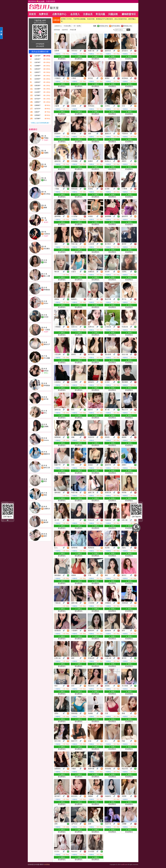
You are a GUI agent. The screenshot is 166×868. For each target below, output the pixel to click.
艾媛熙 (46, 153)
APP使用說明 (40, 44)
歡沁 (45, 180)
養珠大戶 (47, 344)
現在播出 (47, 249)
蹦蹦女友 (47, 454)
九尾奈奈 (47, 234)
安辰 (45, 262)
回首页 (32, 14)
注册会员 (88, 14)
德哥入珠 (47, 468)
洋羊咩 (46, 317)
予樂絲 (46, 138)
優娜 (45, 208)
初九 (45, 413)
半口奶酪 (47, 358)
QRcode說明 (40, 46)
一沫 (45, 220)
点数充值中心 (59, 14)
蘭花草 (46, 522)
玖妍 (45, 166)
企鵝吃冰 (47, 509)
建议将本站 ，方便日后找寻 (42, 1)
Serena (46, 440)
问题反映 (113, 14)
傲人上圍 (47, 276)
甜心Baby (47, 194)
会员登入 (75, 14)
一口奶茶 (47, 330)
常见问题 (100, 14)
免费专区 (44, 14)
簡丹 (45, 481)
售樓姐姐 (47, 290)
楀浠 (45, 495)
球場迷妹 (47, 385)
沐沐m (46, 303)
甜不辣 (46, 399)
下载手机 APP (40, 21)
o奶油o (46, 371)
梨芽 (45, 536)
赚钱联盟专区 (129, 14)
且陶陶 (46, 427)
